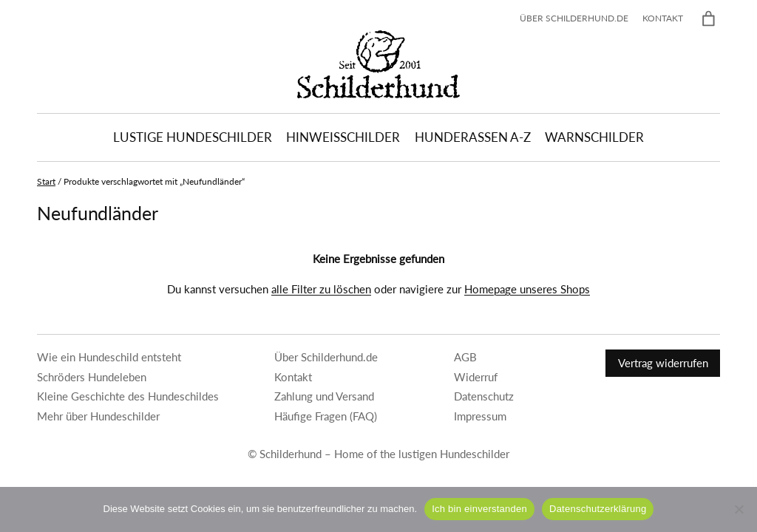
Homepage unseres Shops (527, 289)
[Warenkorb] (709, 19)
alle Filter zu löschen (321, 289)
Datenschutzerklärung (598, 509)
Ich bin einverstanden (479, 509)
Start (46, 181)
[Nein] (739, 509)
